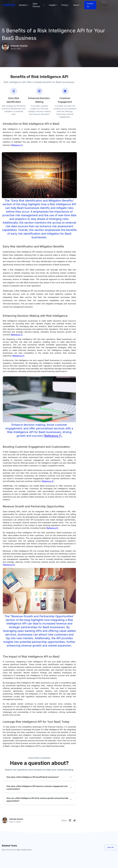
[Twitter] (75, 820)
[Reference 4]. (48, 481)
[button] (39, 777)
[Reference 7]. (53, 436)
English (104, 2)
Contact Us (90, 5)
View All (110, 847)
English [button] (105, 5)
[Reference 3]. (18, 356)
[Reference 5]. (52, 528)
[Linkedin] (70, 820)
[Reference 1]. (17, 145)
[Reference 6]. (9, 565)
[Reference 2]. (17, 335)
